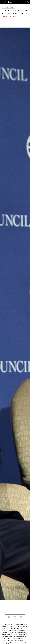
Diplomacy (11, 8)
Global (4, 8)
